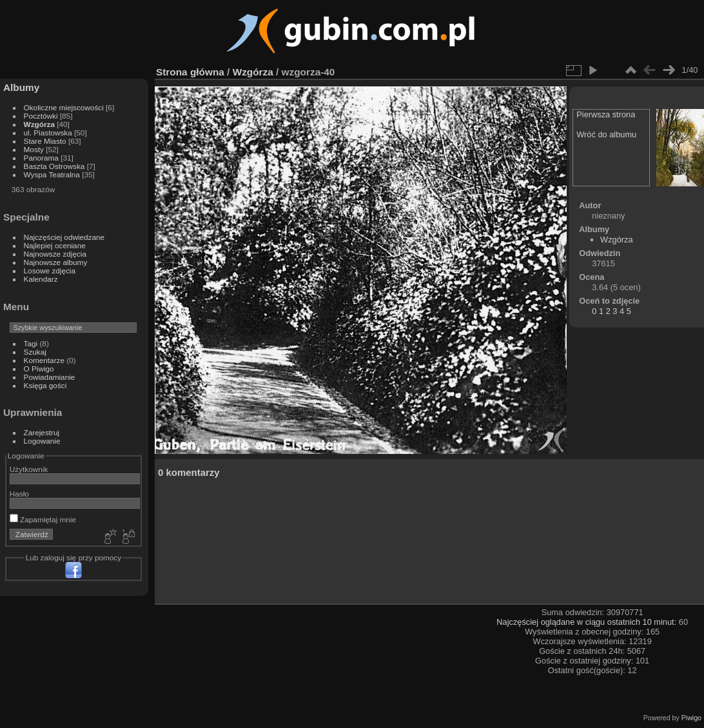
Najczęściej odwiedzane (64, 237)
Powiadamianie (50, 377)
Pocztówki (41, 116)
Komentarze (44, 360)
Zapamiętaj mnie (43, 519)
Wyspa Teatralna (52, 174)
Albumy (21, 87)
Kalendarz (41, 279)
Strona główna (190, 72)
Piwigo (691, 718)
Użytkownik (29, 469)
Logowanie (42, 441)
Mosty (34, 149)
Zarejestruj (42, 432)
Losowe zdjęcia (50, 271)
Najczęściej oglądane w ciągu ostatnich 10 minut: (587, 622)
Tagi (31, 343)
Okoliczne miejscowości (64, 107)
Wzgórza (39, 124)
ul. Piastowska (48, 133)
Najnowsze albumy (56, 262)
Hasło (19, 494)
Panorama (41, 158)
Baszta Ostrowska (54, 166)
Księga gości (45, 385)
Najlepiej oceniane (55, 245)
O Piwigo (39, 369)
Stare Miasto (45, 141)
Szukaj (35, 352)
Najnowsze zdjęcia (55, 254)
